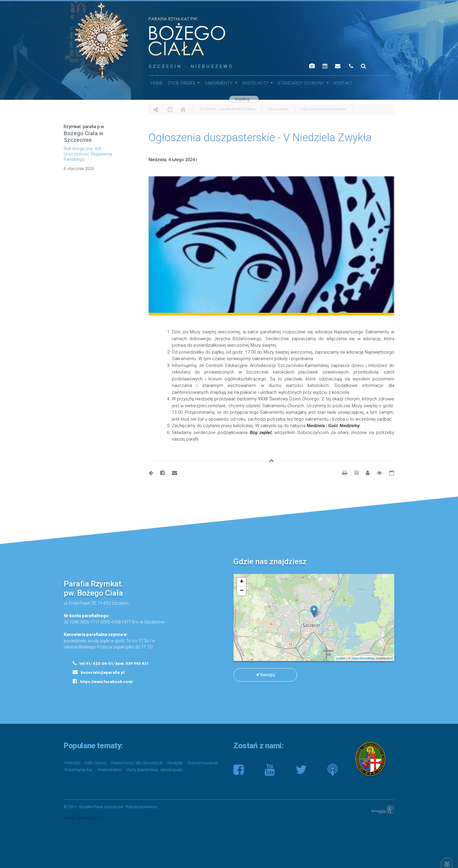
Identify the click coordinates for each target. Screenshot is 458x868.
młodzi (73, 763)
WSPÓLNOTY (256, 83)
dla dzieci (97, 763)
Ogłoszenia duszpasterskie (324, 109)
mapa (313, 617)
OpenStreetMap (363, 658)
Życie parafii (182, 83)
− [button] (242, 591)
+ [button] (242, 582)
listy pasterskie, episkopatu (156, 770)
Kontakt (343, 83)
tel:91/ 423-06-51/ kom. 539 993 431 (111, 663)
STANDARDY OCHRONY (301, 83)
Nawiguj (265, 675)
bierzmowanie (204, 763)
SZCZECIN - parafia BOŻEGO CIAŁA (227, 109)
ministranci (111, 770)
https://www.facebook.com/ (103, 681)
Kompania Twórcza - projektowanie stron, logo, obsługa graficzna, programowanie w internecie (381, 809)
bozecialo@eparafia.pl (99, 672)
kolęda (176, 763)
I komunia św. (80, 770)
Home (183, 109)
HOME (157, 83)
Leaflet (341, 658)
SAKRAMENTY (219, 83)
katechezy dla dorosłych (138, 763)
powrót (156, 109)
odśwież (169, 109)
